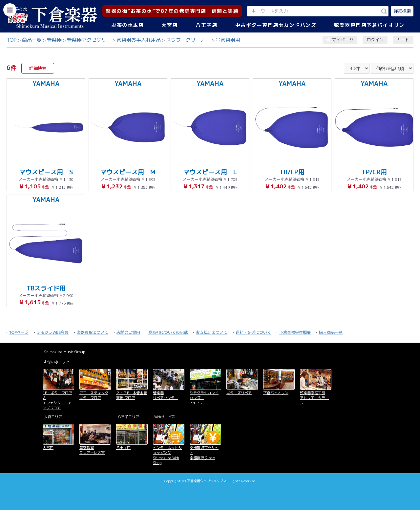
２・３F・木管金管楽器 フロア (132, 395)
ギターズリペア (239, 393)
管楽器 (54, 40)
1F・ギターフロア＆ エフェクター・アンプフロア (57, 400)
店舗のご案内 (128, 332)
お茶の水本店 (127, 25)
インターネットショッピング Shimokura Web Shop (167, 455)
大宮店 (170, 25)
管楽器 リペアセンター (166, 395)
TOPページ (19, 332)
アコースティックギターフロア (94, 395)
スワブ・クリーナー (188, 40)
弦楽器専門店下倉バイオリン (369, 25)
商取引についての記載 (168, 332)
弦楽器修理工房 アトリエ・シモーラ (314, 398)
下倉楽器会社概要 (295, 332)
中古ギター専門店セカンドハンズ (276, 25)
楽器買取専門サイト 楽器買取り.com (204, 453)
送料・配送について (253, 332)
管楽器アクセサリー (89, 40)
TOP (12, 40)
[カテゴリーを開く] (10, 10)
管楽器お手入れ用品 (139, 40)
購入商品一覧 (331, 332)
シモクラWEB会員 (53, 332)
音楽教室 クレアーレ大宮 (92, 450)
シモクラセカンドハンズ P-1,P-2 (204, 398)
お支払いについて (212, 332)
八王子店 (206, 25)
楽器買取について (93, 332)
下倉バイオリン (276, 393)
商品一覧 (32, 40)
